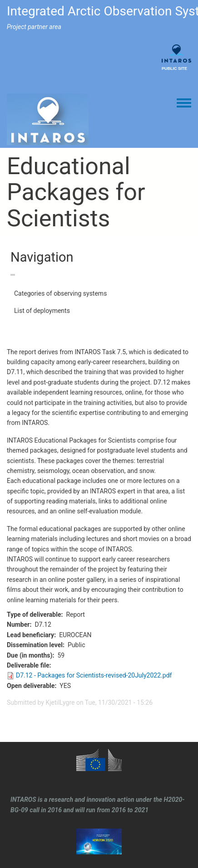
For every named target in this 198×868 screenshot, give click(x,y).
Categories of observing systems (60, 293)
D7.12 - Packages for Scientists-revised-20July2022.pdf (94, 675)
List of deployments (42, 311)
